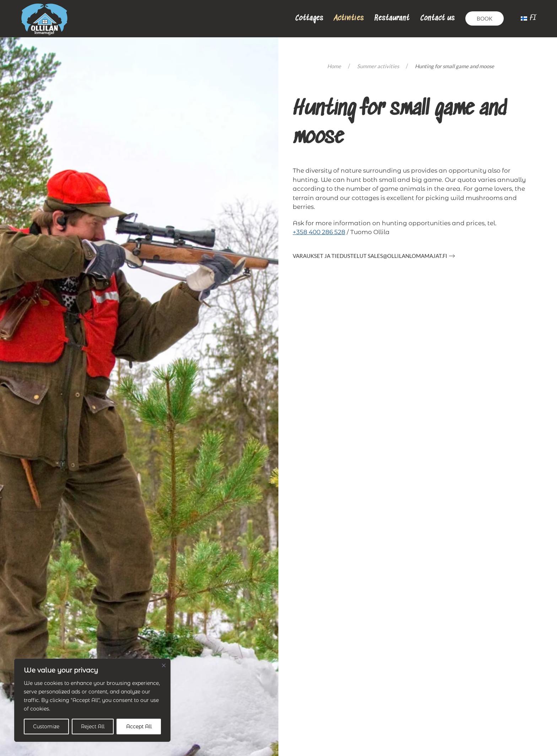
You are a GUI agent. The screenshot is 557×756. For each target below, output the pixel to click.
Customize (46, 727)
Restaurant (392, 18)
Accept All (139, 727)
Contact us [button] (437, 18)
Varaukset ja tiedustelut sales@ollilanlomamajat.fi (370, 256)
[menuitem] (529, 18)
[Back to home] (44, 19)
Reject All (93, 727)
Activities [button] (349, 18)
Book (485, 18)
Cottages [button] (309, 18)
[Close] (164, 665)
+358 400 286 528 (319, 232)
